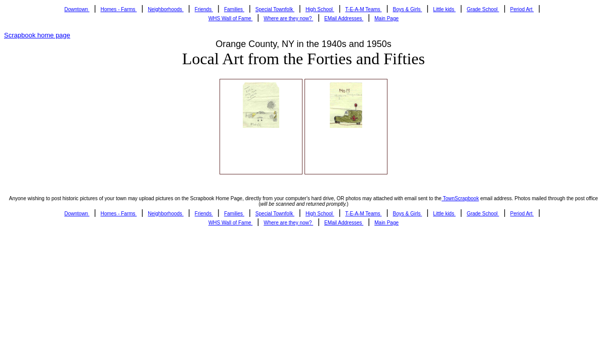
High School (320, 9)
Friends (204, 9)
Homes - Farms (119, 9)
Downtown (77, 9)
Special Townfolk (275, 9)
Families (234, 9)
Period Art (522, 9)
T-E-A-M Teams (364, 9)
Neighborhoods (166, 9)
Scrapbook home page (37, 35)
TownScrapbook (460, 198)
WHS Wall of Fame (230, 18)
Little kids (444, 9)
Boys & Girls (408, 9)
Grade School (483, 9)
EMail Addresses (344, 18)
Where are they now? (288, 18)
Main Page (386, 18)
